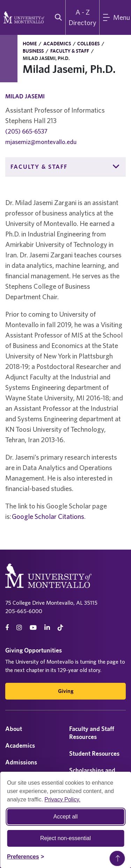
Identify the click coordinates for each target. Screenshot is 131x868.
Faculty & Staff (70, 51)
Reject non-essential (65, 838)
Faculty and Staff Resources (92, 733)
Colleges (88, 44)
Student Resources (94, 753)
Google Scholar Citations (48, 516)
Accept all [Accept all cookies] (65, 817)
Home (30, 44)
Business (33, 51)
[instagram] (19, 628)
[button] (117, 167)
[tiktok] (60, 628)
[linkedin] (47, 628)
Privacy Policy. (62, 799)
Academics (57, 44)
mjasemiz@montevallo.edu (41, 142)
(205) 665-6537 (26, 131)
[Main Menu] (115, 17)
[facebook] (7, 628)
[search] (57, 17)
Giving (66, 691)
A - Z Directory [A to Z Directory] (82, 17)
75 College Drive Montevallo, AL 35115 (51, 603)
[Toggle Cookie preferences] (26, 857)
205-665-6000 (24, 611)
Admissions (21, 762)
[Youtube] (33, 628)
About (14, 729)
